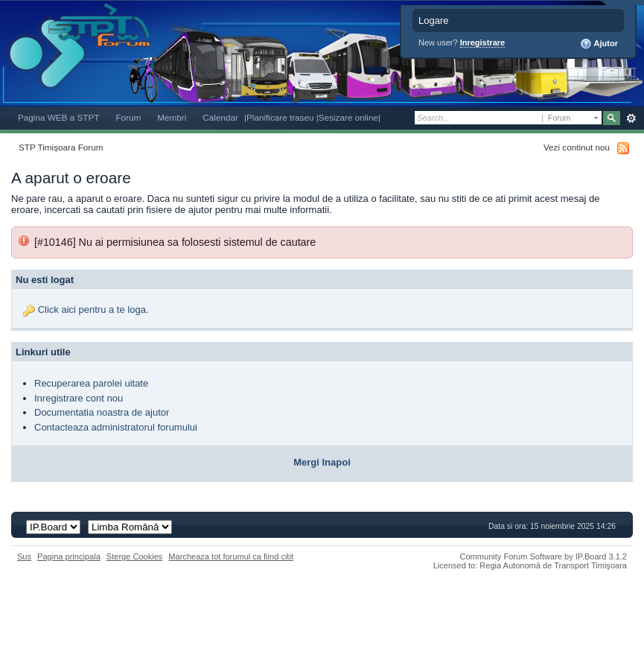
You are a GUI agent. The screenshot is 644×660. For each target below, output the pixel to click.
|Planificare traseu (280, 117)
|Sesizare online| (348, 117)
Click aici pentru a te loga (92, 310)
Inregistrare (483, 42)
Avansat (631, 118)
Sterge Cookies (135, 556)
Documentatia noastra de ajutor (102, 412)
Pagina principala (69, 556)
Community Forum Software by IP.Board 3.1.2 (543, 556)
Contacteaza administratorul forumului (116, 427)
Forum (128, 117)
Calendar (220, 117)
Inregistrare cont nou (79, 398)
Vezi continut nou (577, 147)
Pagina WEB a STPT (58, 117)
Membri (172, 117)
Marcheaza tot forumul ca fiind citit (231, 556)
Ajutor (599, 44)
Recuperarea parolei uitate (91, 383)
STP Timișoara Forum (61, 147)
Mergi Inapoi (322, 462)
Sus (24, 556)
